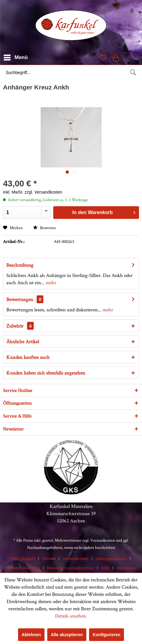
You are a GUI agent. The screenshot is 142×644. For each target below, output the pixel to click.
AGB (105, 568)
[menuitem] (71, 73)
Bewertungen (20, 299)
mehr (50, 282)
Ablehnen (31, 635)
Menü (16, 56)
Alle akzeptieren (67, 635)
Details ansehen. (71, 616)
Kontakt (49, 559)
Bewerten (44, 228)
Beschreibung (20, 265)
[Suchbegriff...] (71, 73)
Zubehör (20, 326)
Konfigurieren (106, 635)
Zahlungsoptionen (111, 559)
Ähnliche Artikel (23, 341)
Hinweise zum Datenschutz (71, 568)
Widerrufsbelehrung (23, 568)
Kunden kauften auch (28, 357)
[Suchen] (133, 73)
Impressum (126, 568)
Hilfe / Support (23, 559)
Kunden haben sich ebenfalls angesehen (46, 373)
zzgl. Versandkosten (43, 192)
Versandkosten (103, 540)
